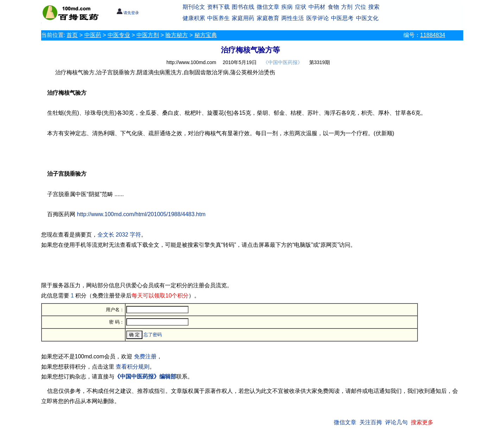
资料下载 (218, 7)
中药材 (317, 7)
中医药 (93, 35)
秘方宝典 (206, 35)
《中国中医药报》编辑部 (145, 377)
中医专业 (119, 35)
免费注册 (145, 356)
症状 (301, 7)
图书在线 (243, 7)
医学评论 (318, 18)
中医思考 (342, 18)
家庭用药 (243, 18)
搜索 (374, 7)
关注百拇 (371, 422)
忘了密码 (153, 335)
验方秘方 (177, 35)
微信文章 (268, 7)
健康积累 (194, 18)
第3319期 (320, 62)
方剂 (347, 7)
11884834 (433, 35)
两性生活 (293, 18)
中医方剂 (148, 35)
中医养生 (218, 18)
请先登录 (128, 13)
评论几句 (396, 422)
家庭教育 (268, 18)
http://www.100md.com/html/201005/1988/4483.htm (141, 214)
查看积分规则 (133, 367)
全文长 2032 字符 (119, 235)
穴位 (361, 7)
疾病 (287, 7)
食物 (333, 7)
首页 (72, 35)
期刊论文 (194, 7)
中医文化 (367, 18)
